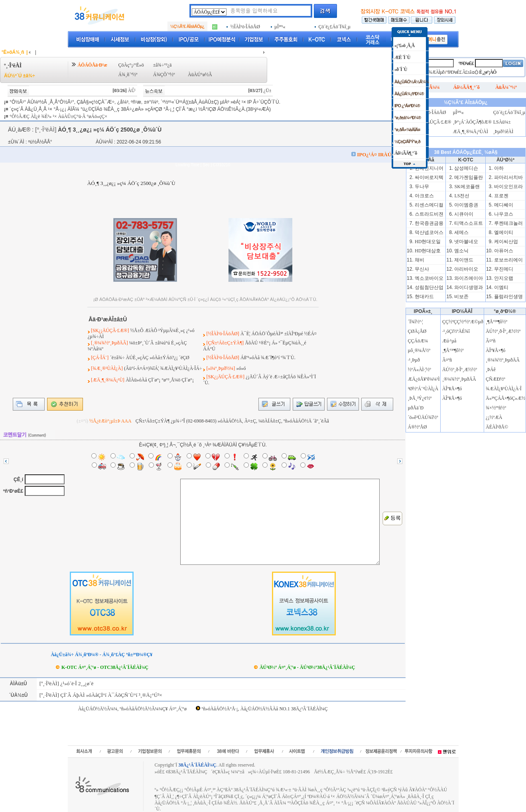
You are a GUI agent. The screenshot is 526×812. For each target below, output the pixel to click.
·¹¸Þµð (414, 360)
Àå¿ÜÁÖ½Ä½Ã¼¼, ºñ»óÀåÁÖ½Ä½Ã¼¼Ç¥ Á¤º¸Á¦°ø (132, 709)
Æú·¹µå (449, 341)
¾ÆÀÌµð (436, 72)
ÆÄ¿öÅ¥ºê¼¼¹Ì (424, 379)
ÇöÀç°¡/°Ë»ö (131, 65)
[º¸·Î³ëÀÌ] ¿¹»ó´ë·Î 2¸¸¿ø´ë (66, 683)
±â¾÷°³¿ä (163, 65)
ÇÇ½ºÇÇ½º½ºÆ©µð (463, 322)
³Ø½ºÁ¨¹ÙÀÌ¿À (423, 389)
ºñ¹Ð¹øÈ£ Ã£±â (459, 72)
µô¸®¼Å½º (419, 350)
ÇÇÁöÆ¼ (418, 341)
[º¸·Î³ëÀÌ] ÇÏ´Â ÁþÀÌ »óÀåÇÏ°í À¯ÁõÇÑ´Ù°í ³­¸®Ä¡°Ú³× (100, 695)
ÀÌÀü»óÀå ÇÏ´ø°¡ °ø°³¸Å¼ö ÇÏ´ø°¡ (160, 380)
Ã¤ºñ (447, 360)
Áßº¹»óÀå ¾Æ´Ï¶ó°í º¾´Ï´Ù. (268, 358)
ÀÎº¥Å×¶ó (452, 389)
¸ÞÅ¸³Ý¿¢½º (420, 398)
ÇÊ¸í (18, 480)
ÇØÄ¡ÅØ (417, 331)
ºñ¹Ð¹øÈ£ (13, 491)
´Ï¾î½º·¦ (416, 322)
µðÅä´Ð (416, 408)
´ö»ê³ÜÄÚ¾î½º (423, 417)
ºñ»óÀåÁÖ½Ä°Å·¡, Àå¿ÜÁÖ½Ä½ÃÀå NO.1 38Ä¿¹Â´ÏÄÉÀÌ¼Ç (265, 709)
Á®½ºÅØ (418, 427)
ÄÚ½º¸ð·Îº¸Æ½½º (460, 370)
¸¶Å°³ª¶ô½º (453, 350)
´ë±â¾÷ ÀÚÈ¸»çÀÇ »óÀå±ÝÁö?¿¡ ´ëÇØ (150, 358)
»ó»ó (241, 368)
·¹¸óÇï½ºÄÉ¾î (456, 331)
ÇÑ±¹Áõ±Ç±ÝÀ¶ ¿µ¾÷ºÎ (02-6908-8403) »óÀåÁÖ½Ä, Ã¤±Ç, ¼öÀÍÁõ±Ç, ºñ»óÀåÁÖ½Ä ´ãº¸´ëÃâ (232, 421)
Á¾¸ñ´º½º (128, 75)
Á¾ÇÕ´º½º (164, 75)
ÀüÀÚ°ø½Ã (200, 75)
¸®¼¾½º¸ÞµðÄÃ (459, 379)
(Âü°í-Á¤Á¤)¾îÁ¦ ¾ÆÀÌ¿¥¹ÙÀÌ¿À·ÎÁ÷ (163, 368)
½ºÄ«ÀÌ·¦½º (420, 370)
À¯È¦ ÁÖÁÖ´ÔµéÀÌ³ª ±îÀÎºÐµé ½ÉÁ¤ (279, 334)
